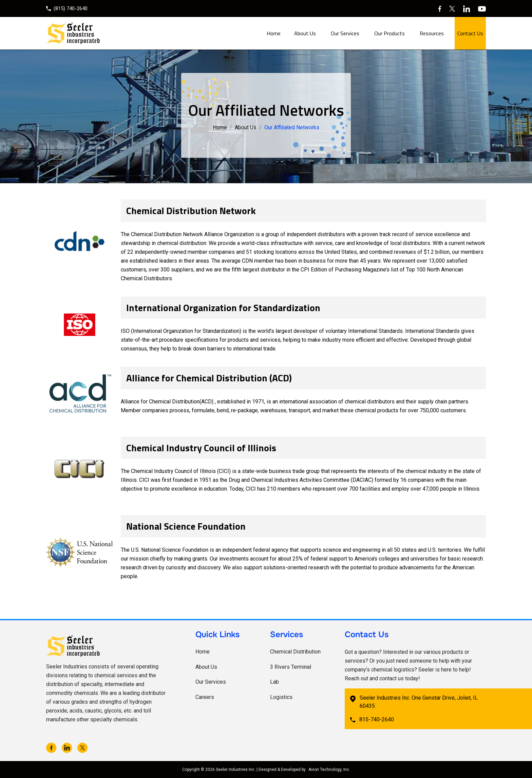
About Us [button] (305, 33)
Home (274, 33)
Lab (274, 682)
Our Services (211, 682)
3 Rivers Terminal (291, 667)
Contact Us (470, 33)
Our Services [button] (345, 33)
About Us (246, 127)
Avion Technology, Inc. (329, 770)
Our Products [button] (389, 33)
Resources (432, 33)
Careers (205, 697)
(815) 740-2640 (67, 8)
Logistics (281, 697)
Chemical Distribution (295, 652)
